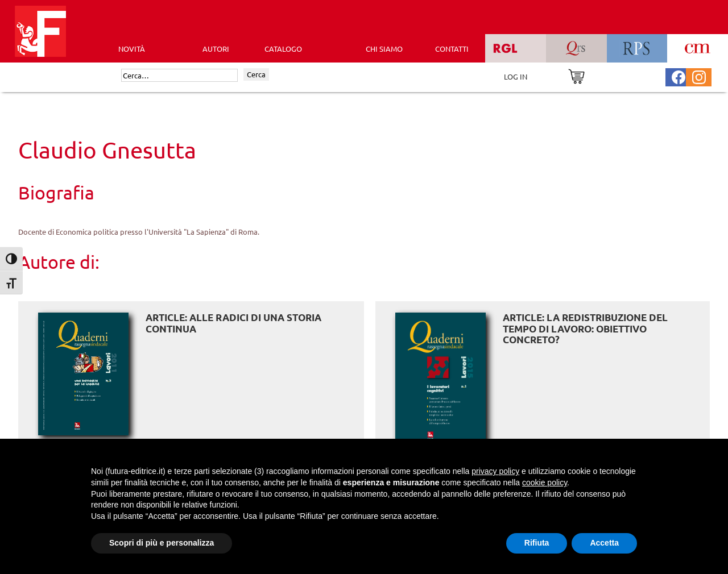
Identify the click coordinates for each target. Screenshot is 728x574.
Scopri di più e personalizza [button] (162, 543)
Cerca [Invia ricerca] (256, 74)
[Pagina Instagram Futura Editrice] (699, 76)
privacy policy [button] (495, 471)
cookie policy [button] (545, 483)
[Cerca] (179, 76)
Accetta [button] (604, 543)
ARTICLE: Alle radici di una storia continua (233, 323)
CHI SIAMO (384, 49)
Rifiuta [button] (537, 543)
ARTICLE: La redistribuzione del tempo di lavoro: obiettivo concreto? (585, 328)
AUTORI (216, 49)
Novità (132, 49)
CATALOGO (283, 49)
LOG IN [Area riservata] (516, 76)
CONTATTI (452, 49)
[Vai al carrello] (576, 75)
